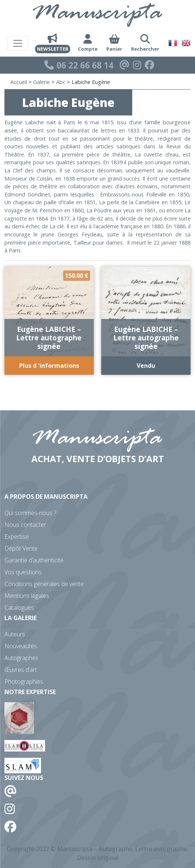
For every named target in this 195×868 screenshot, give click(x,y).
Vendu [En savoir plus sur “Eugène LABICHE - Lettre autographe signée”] (146, 366)
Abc (61, 82)
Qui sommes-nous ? (30, 513)
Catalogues (19, 608)
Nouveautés (21, 646)
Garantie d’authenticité (34, 560)
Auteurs (15, 634)
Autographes (21, 658)
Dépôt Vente (21, 548)
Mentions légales (27, 596)
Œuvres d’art (21, 670)
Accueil (19, 82)
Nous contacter (25, 525)
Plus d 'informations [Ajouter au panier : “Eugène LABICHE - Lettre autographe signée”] (49, 366)
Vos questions (23, 572)
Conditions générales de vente (44, 584)
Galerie (42, 82)
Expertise (17, 536)
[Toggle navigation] (18, 43)
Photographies (24, 682)
